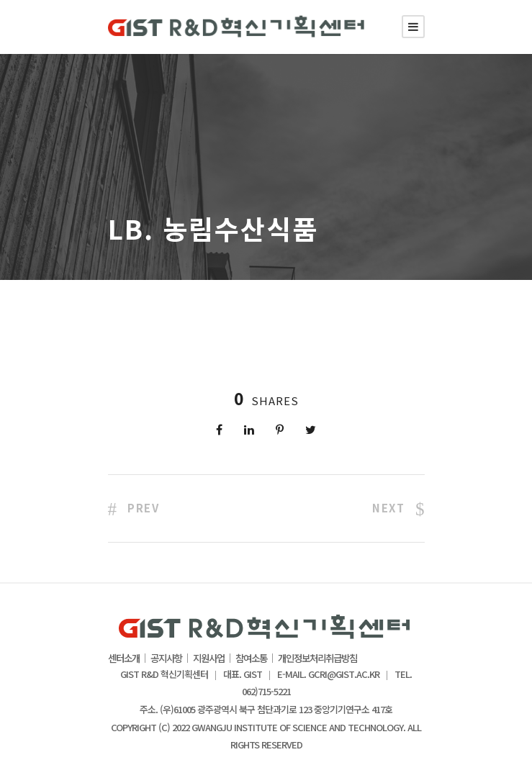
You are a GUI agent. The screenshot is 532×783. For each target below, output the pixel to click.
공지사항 (166, 658)
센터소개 (124, 658)
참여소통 (251, 658)
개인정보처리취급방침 (317, 658)
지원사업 (209, 658)
